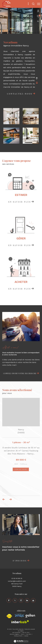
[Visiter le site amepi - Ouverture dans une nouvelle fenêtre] (19, 615)
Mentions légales (15, 634)
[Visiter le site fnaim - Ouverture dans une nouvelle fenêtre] (9, 616)
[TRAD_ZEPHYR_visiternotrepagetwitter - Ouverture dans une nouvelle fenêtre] (15, 600)
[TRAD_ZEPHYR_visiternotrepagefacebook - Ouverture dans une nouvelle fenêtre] (9, 600)
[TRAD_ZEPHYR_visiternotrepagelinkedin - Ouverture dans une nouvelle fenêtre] (27, 600)
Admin (23, 634)
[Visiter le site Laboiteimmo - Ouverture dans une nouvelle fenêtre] (21, 640)
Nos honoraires (17, 632)
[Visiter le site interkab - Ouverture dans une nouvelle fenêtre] (20, 622)
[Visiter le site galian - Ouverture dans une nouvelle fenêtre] (30, 616)
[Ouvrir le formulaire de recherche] (33, 4)
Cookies (26, 636)
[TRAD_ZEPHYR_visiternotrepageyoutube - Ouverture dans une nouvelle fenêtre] (33, 600)
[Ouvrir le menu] (39, 4)
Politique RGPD (18, 636)
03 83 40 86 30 (17, 578)
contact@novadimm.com (17, 581)
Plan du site (26, 632)
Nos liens (29, 634)
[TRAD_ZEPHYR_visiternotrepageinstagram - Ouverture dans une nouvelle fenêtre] (21, 600)
